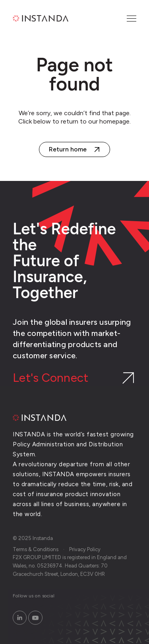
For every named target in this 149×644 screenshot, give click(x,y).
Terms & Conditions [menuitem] (36, 549)
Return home (68, 149)
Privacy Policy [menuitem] (85, 549)
